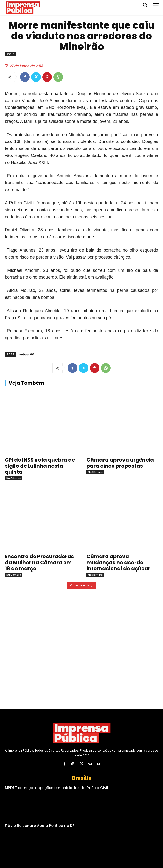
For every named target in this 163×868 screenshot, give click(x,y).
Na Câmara (14, 478)
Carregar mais (81, 585)
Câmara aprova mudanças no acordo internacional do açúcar (118, 562)
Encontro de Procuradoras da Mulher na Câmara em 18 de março (39, 562)
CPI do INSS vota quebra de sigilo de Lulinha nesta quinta (40, 466)
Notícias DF (26, 354)
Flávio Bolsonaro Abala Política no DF (40, 826)
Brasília (10, 54)
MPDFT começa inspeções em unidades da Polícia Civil (57, 788)
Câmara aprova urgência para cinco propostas (120, 463)
